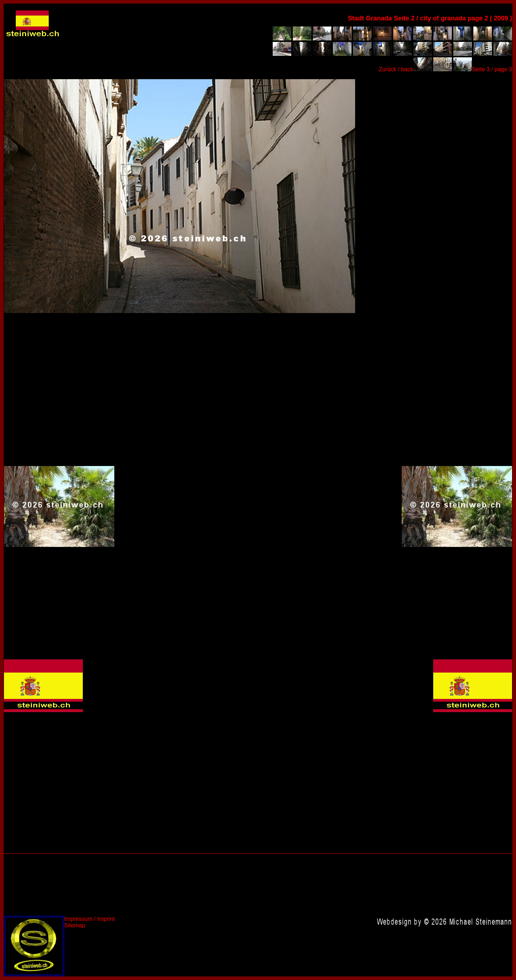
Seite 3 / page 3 (492, 69)
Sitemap (75, 925)
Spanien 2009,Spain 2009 (180, 196)
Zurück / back (396, 69)
